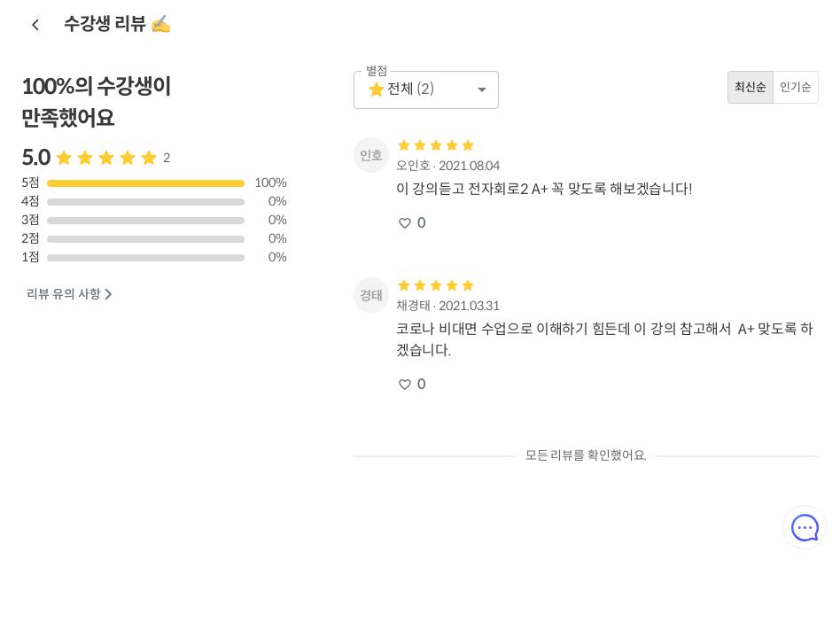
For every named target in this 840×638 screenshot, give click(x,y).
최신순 (751, 87)
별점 (377, 71)
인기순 (796, 87)
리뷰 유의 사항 (71, 295)
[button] (426, 90)
